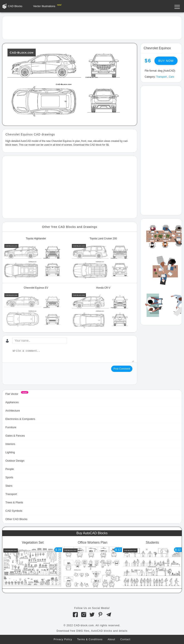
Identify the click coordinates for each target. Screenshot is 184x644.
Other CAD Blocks (16, 519)
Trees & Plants (14, 502)
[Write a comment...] (73, 356)
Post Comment (122, 369)
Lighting (10, 452)
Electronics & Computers (20, 419)
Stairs (9, 486)
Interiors (10, 444)
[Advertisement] (92, 28)
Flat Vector (12, 394)
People (10, 469)
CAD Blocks (15, 6)
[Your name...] (40, 341)
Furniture (11, 427)
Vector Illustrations (44, 6)
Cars (171, 77)
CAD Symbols (14, 511)
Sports (9, 477)
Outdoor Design (15, 461)
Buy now (166, 61)
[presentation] (37, 374)
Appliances (12, 402)
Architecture (13, 411)
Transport (161, 77)
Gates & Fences (15, 436)
